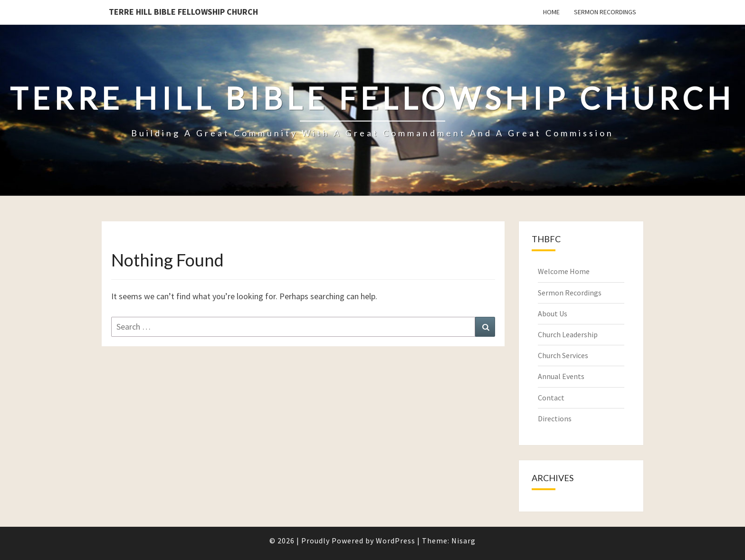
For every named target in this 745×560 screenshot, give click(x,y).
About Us (553, 313)
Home (551, 12)
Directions (555, 418)
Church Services (563, 355)
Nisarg (463, 541)
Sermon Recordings (605, 12)
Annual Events (561, 376)
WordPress (396, 541)
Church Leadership (568, 334)
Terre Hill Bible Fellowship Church (183, 12)
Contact (551, 398)
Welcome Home (564, 271)
